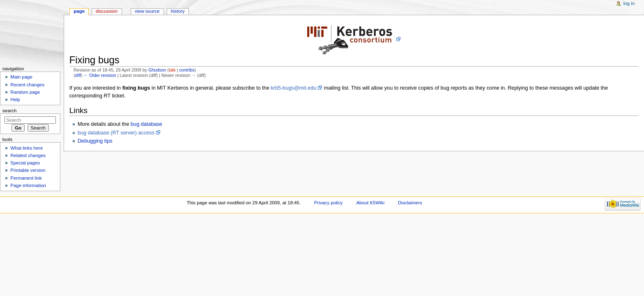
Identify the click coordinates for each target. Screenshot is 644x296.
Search (10, 111)
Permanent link (26, 178)
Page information (28, 185)
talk (172, 70)
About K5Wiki (370, 203)
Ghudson (157, 70)
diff (78, 75)
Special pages (25, 163)
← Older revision (100, 75)
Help (15, 99)
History (178, 11)
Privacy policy (329, 203)
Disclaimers (410, 203)
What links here (26, 148)
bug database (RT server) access (116, 133)
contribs (187, 70)
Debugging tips (95, 141)
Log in (629, 3)
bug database (146, 124)
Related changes (28, 155)
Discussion (107, 11)
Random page (25, 92)
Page (79, 11)
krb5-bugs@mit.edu (293, 88)
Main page (21, 77)
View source (147, 11)
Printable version (28, 170)
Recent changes (27, 85)
